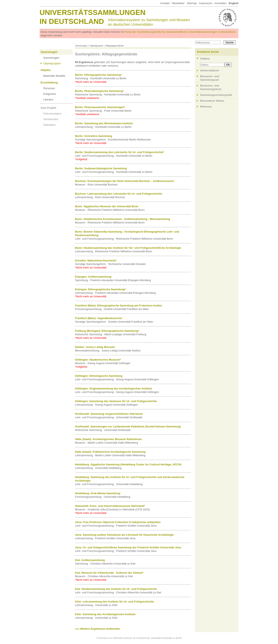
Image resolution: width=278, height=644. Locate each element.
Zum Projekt (48, 108)
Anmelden (221, 3)
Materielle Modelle (54, 76)
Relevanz (206, 107)
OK (228, 65)
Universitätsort (210, 70)
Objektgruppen (97, 46)
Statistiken (50, 125)
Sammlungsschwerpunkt (216, 95)
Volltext (205, 59)
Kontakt (165, 3)
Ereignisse (50, 94)
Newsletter (178, 3)
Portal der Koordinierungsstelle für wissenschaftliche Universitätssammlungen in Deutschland (180, 32)
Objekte (46, 70)
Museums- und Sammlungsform (211, 87)
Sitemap (192, 3)
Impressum (205, 3)
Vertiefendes (51, 119)
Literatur (48, 99)
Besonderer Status (212, 101)
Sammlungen (81, 46)
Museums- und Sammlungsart (210, 78)
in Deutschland (72, 21)
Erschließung (49, 82)
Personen (49, 88)
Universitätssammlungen (92, 12)
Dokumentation (52, 114)
